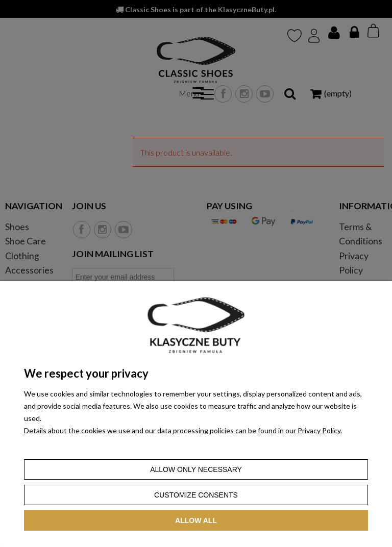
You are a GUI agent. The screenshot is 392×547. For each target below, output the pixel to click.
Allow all (196, 520)
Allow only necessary (196, 469)
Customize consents (196, 495)
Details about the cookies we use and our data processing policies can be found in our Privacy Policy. (183, 430)
